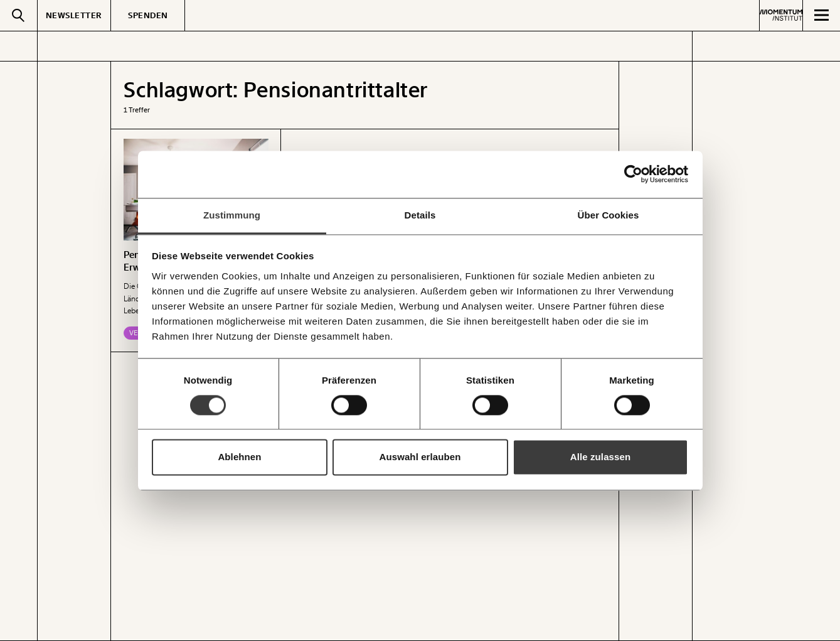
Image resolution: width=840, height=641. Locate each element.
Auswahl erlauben (420, 457)
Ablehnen (239, 457)
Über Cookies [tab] (609, 215)
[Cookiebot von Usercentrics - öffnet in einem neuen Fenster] (633, 174)
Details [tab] (420, 215)
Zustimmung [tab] (232, 215)
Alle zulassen (600, 457)
